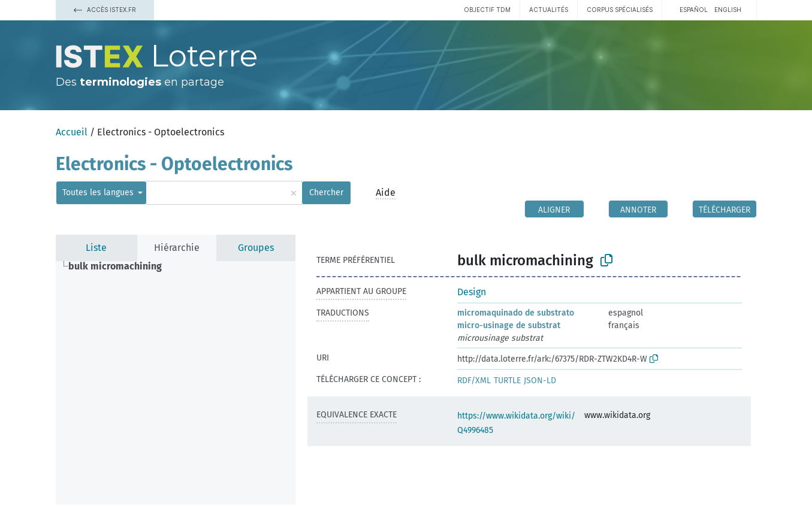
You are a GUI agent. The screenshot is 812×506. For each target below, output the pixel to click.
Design (472, 292)
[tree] (176, 383)
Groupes (256, 248)
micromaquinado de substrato (516, 313)
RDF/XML (474, 381)
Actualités (549, 10)
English (728, 10)
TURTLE (507, 381)
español (694, 10)
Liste (96, 248)
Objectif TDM (487, 10)
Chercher (326, 193)
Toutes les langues (99, 193)
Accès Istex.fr (105, 10)
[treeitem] (120, 266)
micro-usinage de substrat (509, 325)
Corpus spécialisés (620, 10)
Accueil (72, 132)
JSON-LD (540, 381)
